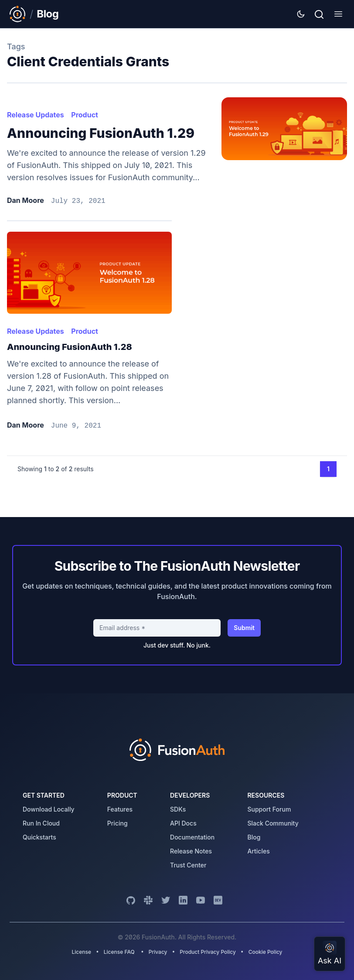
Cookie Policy (265, 952)
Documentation (192, 837)
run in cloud (41, 823)
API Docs (183, 823)
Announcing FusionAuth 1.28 (70, 347)
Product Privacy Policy (208, 952)
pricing (117, 823)
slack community (273, 823)
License (82, 952)
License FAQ (119, 952)
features (120, 809)
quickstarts (39, 837)
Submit (244, 628)
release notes (191, 851)
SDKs (178, 809)
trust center (188, 865)
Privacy (158, 952)
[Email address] (157, 628)
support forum (269, 809)
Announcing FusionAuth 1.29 (101, 133)
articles (258, 851)
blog (254, 837)
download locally (49, 809)
